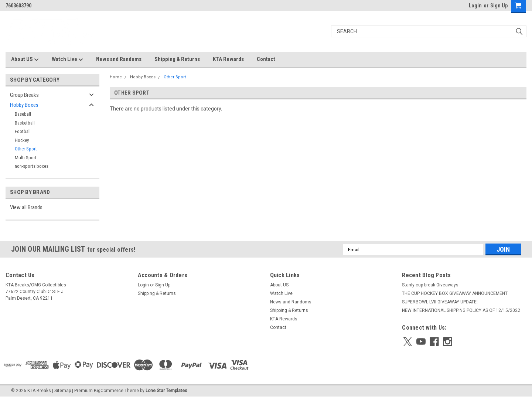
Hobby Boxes (24, 105)
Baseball (23, 114)
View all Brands (26, 207)
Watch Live (67, 59)
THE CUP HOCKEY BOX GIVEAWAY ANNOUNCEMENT (455, 293)
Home (116, 77)
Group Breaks (24, 95)
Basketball (25, 123)
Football (23, 131)
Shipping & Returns (177, 59)
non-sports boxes (32, 166)
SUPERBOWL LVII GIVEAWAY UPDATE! (440, 302)
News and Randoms (119, 59)
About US (25, 59)
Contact (266, 59)
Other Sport (26, 149)
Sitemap (63, 391)
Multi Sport (26, 158)
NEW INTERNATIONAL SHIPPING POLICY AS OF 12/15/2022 (461, 310)
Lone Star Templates (166, 391)
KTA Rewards (228, 59)
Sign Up (499, 6)
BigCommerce (109, 391)
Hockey (22, 140)
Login (475, 6)
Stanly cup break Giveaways (430, 285)
